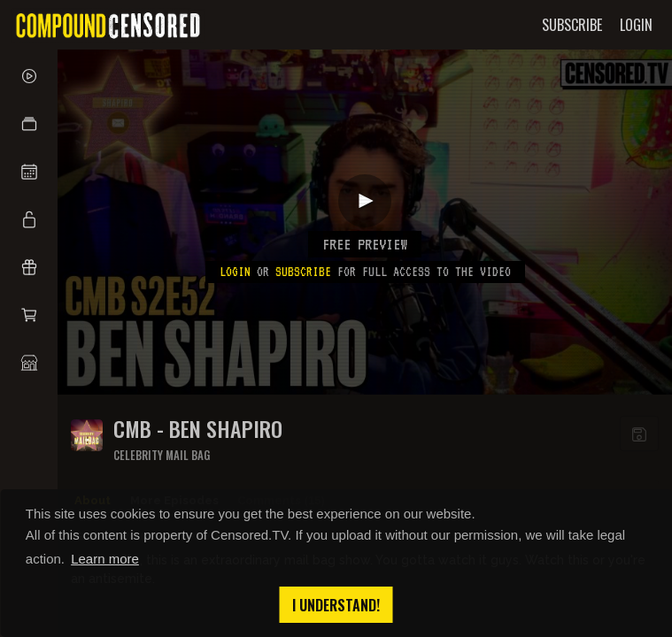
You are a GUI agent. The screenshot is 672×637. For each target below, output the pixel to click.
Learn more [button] (105, 559)
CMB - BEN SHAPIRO (198, 429)
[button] (29, 124)
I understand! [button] (336, 605)
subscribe (303, 272)
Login (235, 272)
